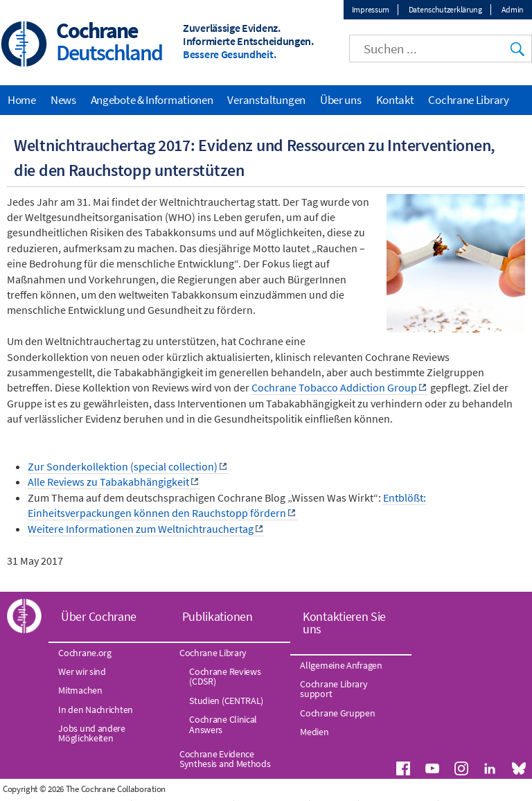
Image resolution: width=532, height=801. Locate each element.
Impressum (371, 9)
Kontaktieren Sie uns (344, 623)
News (63, 100)
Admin (513, 9)
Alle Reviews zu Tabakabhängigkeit (108, 482)
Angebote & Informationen (152, 100)
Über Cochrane (99, 616)
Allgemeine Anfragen (341, 665)
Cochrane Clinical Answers (223, 724)
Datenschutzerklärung (445, 9)
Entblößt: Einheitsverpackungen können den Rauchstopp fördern (227, 505)
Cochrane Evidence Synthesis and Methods (225, 759)
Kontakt (395, 100)
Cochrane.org (85, 653)
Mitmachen (80, 690)
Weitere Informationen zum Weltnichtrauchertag (141, 529)
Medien (314, 732)
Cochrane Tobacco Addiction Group (334, 387)
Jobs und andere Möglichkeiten (92, 733)
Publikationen (218, 616)
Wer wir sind (82, 671)
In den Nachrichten (96, 710)
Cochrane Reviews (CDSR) (225, 676)
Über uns (341, 100)
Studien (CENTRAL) (226, 701)
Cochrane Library (468, 100)
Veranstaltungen (266, 100)
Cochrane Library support (334, 689)
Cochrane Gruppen (337, 713)
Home (22, 100)
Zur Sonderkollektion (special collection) (123, 466)
